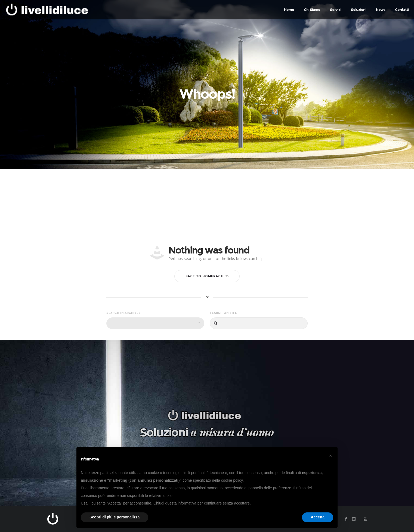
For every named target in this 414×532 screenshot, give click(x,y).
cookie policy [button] (232, 480)
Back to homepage (207, 276)
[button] (330, 456)
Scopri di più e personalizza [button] (115, 517)
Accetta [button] (318, 517)
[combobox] (155, 323)
